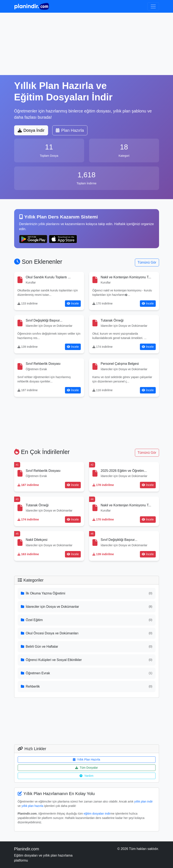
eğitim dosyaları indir (97, 814)
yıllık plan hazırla (32, 806)
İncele (73, 303)
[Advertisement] (86, 44)
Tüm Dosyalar (86, 768)
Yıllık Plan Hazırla (86, 759)
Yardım (86, 776)
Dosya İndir (31, 130)
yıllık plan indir (144, 801)
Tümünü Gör (147, 262)
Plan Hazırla (70, 130)
